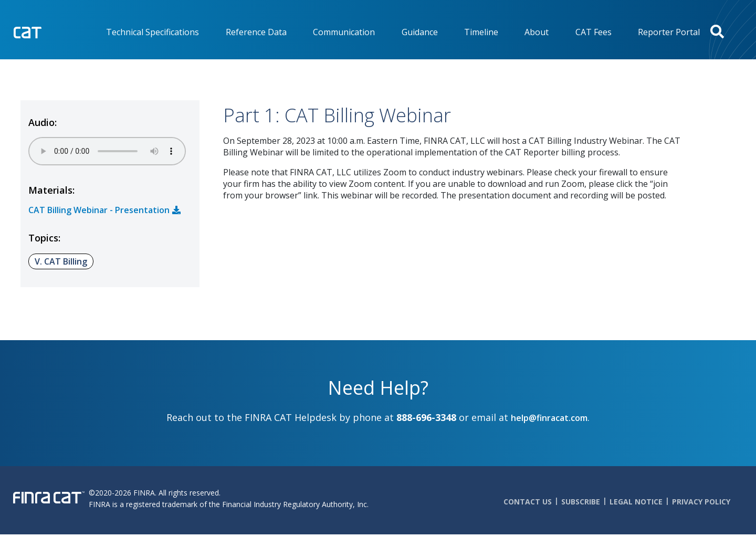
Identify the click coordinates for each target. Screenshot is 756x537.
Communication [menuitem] (344, 32)
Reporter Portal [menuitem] (669, 32)
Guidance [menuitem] (420, 32)
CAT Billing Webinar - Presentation (99, 210)
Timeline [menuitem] (481, 32)
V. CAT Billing (61, 261)
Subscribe (581, 502)
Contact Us (528, 502)
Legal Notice (636, 502)
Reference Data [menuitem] (256, 32)
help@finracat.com (549, 418)
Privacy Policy (701, 502)
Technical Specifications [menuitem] (153, 32)
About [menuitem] (537, 32)
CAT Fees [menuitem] (594, 32)
